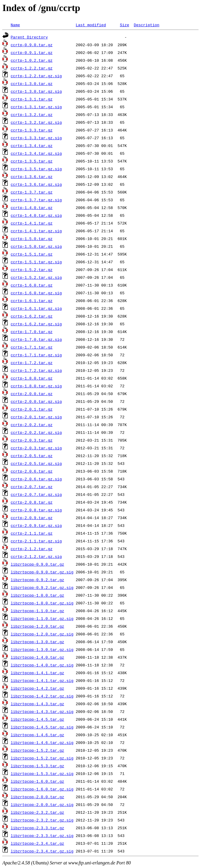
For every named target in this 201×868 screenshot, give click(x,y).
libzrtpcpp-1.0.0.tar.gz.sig (42, 603)
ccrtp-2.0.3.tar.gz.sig (36, 448)
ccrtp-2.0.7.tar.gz (32, 487)
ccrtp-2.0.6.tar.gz (32, 471)
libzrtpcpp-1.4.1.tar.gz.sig (42, 680)
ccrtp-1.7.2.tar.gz (32, 363)
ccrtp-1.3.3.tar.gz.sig (36, 138)
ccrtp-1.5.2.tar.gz (32, 270)
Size (124, 25)
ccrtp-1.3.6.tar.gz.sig (36, 184)
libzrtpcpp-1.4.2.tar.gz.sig (42, 696)
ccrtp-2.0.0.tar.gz (32, 394)
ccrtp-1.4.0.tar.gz (32, 208)
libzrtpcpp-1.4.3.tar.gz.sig (42, 711)
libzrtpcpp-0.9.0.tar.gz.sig (42, 572)
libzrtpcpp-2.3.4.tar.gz (37, 843)
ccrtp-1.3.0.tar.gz (32, 83)
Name (15, 25)
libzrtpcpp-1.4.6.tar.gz (37, 735)
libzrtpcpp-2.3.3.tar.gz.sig (42, 835)
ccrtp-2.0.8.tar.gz (32, 502)
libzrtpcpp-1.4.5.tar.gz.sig (42, 727)
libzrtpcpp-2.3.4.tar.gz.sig (42, 851)
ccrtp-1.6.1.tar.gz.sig (36, 308)
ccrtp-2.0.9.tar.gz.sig (36, 525)
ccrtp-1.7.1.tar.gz (32, 347)
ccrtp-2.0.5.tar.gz (32, 456)
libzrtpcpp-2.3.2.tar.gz (37, 812)
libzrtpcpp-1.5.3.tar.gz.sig (42, 773)
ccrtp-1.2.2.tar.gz (32, 68)
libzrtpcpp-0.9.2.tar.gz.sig (42, 587)
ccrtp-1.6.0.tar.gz (32, 285)
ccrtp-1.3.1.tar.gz (32, 99)
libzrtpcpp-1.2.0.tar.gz (37, 626)
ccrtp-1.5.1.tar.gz (32, 254)
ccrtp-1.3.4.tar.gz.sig (36, 153)
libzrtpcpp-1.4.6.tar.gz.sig (42, 742)
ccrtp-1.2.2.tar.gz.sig (36, 76)
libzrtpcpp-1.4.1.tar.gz (37, 673)
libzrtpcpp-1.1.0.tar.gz (37, 611)
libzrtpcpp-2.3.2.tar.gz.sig (42, 820)
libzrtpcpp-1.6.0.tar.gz (37, 781)
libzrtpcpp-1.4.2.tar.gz (37, 688)
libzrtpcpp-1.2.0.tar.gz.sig (42, 634)
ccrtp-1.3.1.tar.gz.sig (36, 107)
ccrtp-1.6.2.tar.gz (32, 316)
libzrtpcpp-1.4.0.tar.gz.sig (42, 665)
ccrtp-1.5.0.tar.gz (32, 239)
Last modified (91, 25)
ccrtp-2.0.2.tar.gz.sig (36, 432)
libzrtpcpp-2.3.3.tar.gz (37, 828)
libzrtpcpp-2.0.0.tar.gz (37, 797)
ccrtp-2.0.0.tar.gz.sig (36, 401)
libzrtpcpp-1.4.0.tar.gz (37, 657)
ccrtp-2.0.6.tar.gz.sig (36, 479)
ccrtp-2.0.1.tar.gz (32, 409)
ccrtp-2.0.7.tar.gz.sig (36, 494)
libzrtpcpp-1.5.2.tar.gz (37, 750)
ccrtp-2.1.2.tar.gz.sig (36, 556)
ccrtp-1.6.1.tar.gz (32, 301)
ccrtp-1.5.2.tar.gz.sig (36, 277)
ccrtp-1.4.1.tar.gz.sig (36, 231)
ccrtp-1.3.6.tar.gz (32, 177)
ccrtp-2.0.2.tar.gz (32, 425)
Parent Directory (29, 37)
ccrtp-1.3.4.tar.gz (32, 146)
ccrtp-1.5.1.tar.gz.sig (36, 262)
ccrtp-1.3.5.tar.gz (32, 161)
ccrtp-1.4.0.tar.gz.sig (36, 215)
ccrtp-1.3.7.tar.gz (32, 192)
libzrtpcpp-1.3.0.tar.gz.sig (42, 649)
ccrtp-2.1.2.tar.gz (32, 549)
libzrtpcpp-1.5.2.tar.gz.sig (42, 758)
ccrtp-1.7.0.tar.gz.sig (36, 339)
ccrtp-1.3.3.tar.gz (32, 130)
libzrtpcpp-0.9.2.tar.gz (37, 580)
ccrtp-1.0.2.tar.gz (32, 60)
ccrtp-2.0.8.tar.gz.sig (36, 510)
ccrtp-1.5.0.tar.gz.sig (36, 246)
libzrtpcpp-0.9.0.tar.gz (37, 564)
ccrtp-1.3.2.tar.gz (32, 115)
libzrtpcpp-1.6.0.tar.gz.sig (42, 789)
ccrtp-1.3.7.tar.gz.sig (36, 200)
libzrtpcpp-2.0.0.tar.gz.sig (42, 804)
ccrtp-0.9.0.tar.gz (32, 45)
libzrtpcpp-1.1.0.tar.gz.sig (42, 618)
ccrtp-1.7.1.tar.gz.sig (36, 355)
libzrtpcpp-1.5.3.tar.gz (37, 766)
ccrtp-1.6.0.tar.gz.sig (36, 293)
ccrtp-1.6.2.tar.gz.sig (36, 324)
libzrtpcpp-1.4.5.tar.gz (37, 719)
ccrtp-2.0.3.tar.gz (32, 440)
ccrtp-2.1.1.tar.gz (32, 533)
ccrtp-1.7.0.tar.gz (32, 332)
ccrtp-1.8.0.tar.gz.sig (36, 386)
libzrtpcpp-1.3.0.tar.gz (37, 642)
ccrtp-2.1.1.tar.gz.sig (36, 541)
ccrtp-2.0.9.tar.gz (32, 518)
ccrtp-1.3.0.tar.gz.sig (36, 91)
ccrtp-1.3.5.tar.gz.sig (36, 169)
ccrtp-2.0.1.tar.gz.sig (36, 417)
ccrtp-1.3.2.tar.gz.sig (36, 122)
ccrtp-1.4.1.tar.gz (32, 223)
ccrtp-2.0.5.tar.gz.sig (36, 463)
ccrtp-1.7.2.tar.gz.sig (36, 370)
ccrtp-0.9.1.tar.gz (32, 52)
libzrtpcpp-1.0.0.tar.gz (37, 595)
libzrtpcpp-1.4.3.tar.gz (37, 704)
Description (147, 25)
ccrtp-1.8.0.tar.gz (32, 378)
